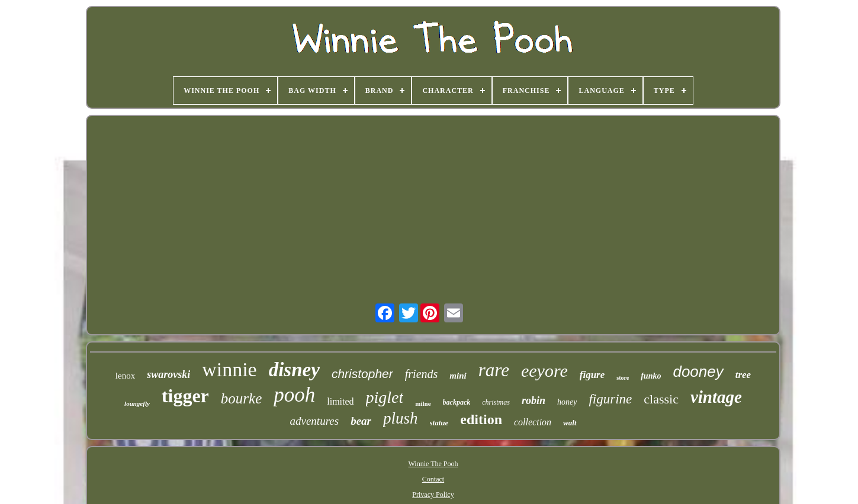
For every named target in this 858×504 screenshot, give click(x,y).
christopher (362, 374)
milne (423, 403)
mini (458, 376)
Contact (433, 479)
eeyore (544, 371)
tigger (185, 396)
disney (294, 370)
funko (651, 376)
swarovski (168, 374)
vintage (716, 397)
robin (534, 400)
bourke (241, 398)
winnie (229, 369)
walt (570, 423)
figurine (610, 399)
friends (422, 374)
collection (533, 422)
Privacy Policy (433, 495)
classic (661, 399)
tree (743, 375)
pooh (294, 395)
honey (567, 402)
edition (481, 419)
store (623, 378)
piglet (385, 397)
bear (361, 421)
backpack (457, 402)
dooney (698, 371)
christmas (496, 402)
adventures (315, 421)
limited (340, 401)
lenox (125, 376)
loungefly (137, 403)
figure (592, 375)
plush (401, 418)
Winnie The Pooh (433, 464)
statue (439, 423)
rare (494, 370)
